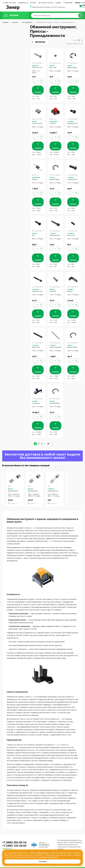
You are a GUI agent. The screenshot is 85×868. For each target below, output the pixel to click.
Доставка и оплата (46, 3)
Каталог (33, 3)
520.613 (10, 489)
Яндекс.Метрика (42, 853)
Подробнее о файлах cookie (48, 857)
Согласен (42, 861)
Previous (58, 468)
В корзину (38, 90)
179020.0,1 (51, 489)
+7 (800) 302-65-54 (14, 842)
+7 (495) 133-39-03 (9, 3)
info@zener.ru (23, 3)
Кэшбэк (58, 3)
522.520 (30, 489)
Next (62, 468)
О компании (68, 3)
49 (48, 444)
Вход (77, 3)
